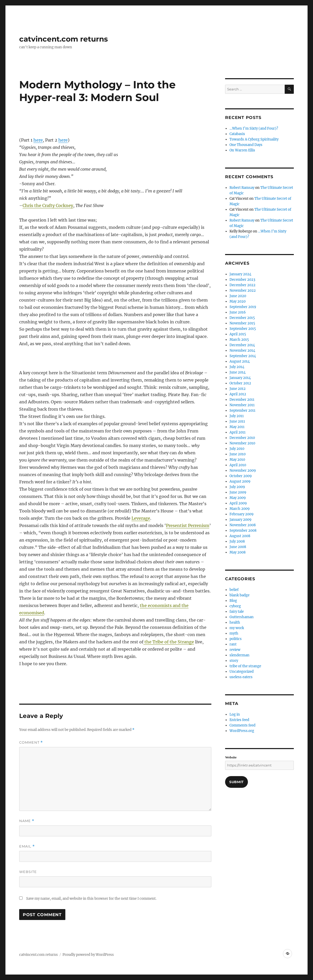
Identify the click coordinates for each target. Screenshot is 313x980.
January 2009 (241, 520)
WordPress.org (242, 731)
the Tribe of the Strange (169, 642)
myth (234, 633)
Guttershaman (242, 617)
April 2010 (238, 465)
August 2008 (240, 536)
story (234, 661)
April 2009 (238, 503)
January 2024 (240, 274)
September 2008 (243, 531)
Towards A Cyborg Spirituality (254, 139)
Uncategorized (242, 672)
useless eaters (241, 677)
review (235, 650)
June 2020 (238, 296)
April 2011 (238, 432)
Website (28, 872)
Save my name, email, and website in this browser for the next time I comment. (91, 899)
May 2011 (237, 427)
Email (27, 846)
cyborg (235, 606)
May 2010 (237, 460)
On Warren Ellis (242, 150)
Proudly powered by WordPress (88, 955)
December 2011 (242, 400)
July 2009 (237, 487)
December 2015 (242, 318)
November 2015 (242, 323)
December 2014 (242, 345)
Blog (233, 601)
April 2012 (238, 394)
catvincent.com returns (64, 39)
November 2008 (243, 525)
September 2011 (242, 411)
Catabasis (237, 134)
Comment (31, 742)
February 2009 (242, 514)
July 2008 (237, 541)
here (38, 140)
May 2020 (238, 301)
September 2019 (243, 307)
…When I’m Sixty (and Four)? (254, 128)
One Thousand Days (246, 145)
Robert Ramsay (242, 188)
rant (233, 644)
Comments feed (242, 725)
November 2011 (242, 405)
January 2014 (240, 378)
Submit (237, 782)
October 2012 (240, 383)
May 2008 (238, 552)
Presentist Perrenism (188, 525)
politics (236, 639)
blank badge (239, 595)
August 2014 (240, 361)
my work (237, 628)
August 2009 (240, 481)
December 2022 (242, 285)
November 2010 (242, 443)
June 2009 (238, 492)
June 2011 (237, 421)
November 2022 (243, 291)
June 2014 (238, 372)
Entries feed (239, 720)
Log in (235, 714)
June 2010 (238, 454)
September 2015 (243, 329)
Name (27, 821)
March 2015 (239, 340)
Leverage (141, 518)
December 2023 (242, 280)
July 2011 (237, 416)
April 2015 (238, 334)
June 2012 (238, 389)
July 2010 (237, 449)
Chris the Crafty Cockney (48, 205)
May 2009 (238, 498)
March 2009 (240, 509)
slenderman (239, 655)
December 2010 (242, 438)
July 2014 (237, 367)
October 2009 (241, 476)
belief (234, 590)
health (235, 622)
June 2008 (238, 547)
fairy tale (237, 612)
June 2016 (238, 312)
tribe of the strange (245, 666)
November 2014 (242, 351)
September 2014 (243, 356)
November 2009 (243, 471)
